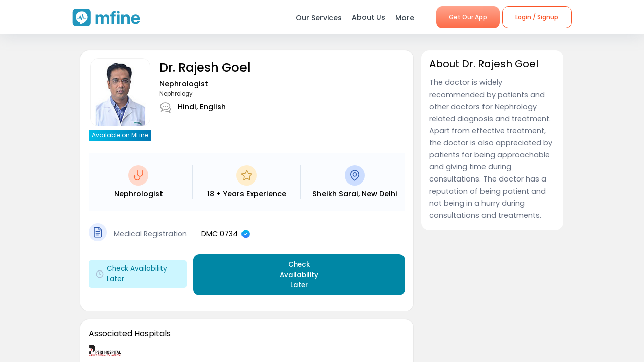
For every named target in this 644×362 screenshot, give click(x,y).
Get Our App (468, 17)
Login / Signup (537, 17)
